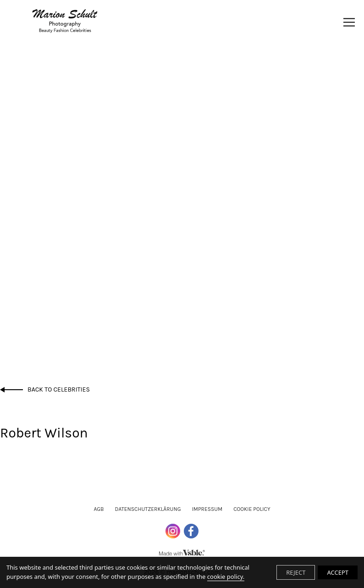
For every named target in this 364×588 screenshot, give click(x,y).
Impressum (207, 509)
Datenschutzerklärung (148, 509)
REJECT (296, 572)
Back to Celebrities (59, 389)
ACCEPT (338, 572)
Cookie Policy (252, 509)
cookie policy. (226, 577)
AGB (99, 509)
